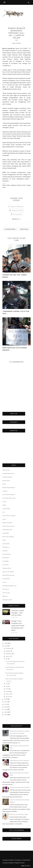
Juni (7, 684)
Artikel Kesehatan (7, 477)
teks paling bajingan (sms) (9, 586)
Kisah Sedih (6, 533)
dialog (4, 505)
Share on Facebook (17, 207)
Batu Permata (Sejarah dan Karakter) (20, 787)
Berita (19, 219)
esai (4, 512)
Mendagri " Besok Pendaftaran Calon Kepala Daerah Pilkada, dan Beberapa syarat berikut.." (18, 626)
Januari (8, 697)
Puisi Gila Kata (6, 554)
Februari (8, 694)
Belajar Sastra (6, 480)
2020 (6, 643)
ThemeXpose (18, 860)
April (7, 689)
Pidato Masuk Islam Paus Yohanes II (19, 760)
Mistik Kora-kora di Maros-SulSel (19, 814)
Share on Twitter (18, 210)
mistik (4, 540)
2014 (6, 707)
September (9, 654)
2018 (6, 699)
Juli (7, 659)
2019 (6, 646)
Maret (7, 691)
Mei (7, 686)
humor (4, 519)
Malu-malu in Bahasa (8, 537)
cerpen (4, 502)
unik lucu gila (6, 593)
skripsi (4, 582)
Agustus (8, 656)
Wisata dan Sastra (7, 600)
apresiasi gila (6, 470)
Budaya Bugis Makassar (9, 487)
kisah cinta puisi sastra (9, 526)
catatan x (5, 491)
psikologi (5, 551)
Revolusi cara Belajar (8, 572)
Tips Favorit (6, 589)
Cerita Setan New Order (9, 498)
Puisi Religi (5, 561)
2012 (6, 712)
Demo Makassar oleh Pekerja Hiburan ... (15, 349)
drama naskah (6, 509)
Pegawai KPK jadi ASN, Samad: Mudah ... (15, 276)
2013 (6, 709)
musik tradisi (6, 544)
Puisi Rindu (6, 565)
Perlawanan (6, 547)
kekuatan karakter (7, 523)
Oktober (8, 651)
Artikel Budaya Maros (8, 473)
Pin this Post (18, 214)
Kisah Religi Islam (7, 530)
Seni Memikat (6, 579)
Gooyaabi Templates (8, 863)
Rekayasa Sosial (7, 568)
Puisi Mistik (6, 558)
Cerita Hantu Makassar (9, 494)
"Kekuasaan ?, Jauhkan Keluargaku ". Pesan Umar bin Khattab (18, 613)
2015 (6, 704)
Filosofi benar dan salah (9, 516)
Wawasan (5, 596)
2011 (6, 715)
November (9, 648)
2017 (6, 702)
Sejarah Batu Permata (8, 575)
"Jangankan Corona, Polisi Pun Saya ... (16, 312)
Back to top (26, 866)
